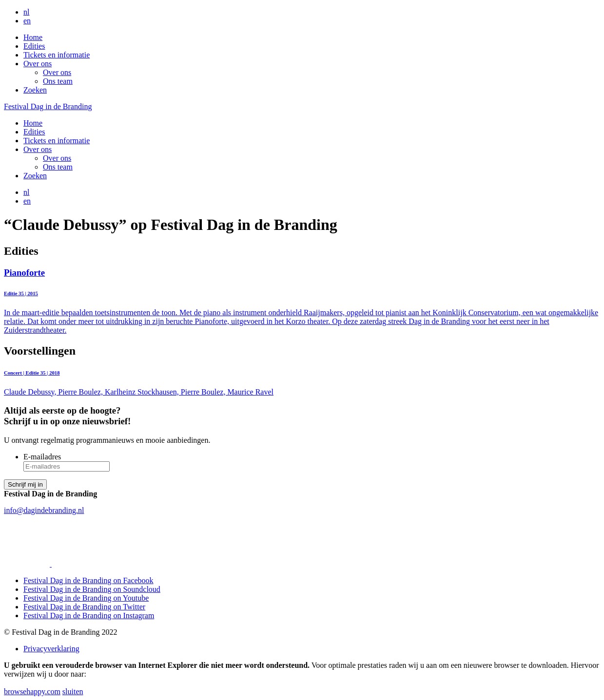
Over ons (38, 64)
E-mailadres (42, 457)
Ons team (58, 81)
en (27, 21)
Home (33, 37)
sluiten (73, 691)
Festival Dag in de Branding (48, 106)
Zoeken (35, 90)
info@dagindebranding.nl (44, 510)
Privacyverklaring (51, 649)
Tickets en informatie (57, 55)
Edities (34, 46)
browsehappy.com (32, 691)
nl (26, 12)
